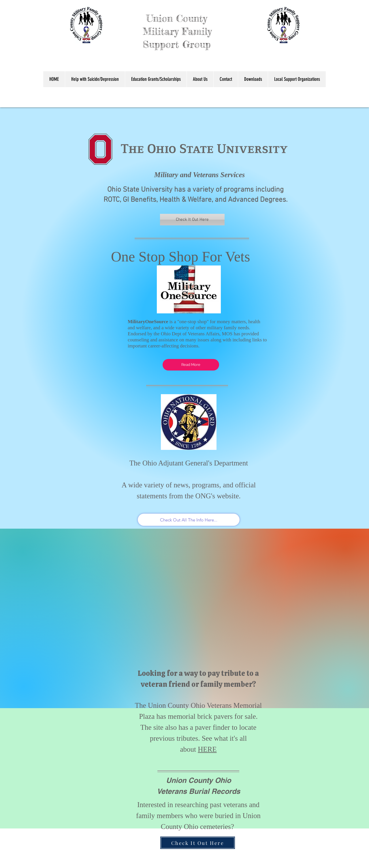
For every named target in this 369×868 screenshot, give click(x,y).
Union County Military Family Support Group (151, 31)
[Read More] (191, 365)
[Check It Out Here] (192, 220)
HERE (207, 749)
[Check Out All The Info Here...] (189, 520)
